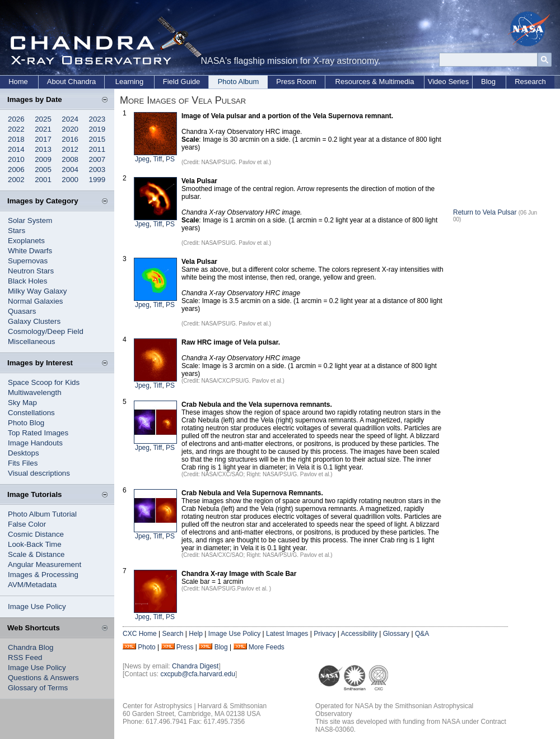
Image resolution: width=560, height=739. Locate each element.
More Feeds (267, 647)
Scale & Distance (36, 554)
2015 (97, 139)
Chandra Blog (31, 647)
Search (172, 634)
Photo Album (239, 82)
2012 (70, 149)
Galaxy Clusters (34, 321)
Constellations (31, 413)
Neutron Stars (31, 271)
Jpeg (142, 159)
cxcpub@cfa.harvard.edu (198, 674)
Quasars (22, 311)
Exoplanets (26, 241)
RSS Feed (25, 657)
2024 (70, 119)
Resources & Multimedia (375, 82)
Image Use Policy (37, 606)
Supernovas (28, 261)
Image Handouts (35, 443)
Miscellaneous (31, 341)
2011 (97, 149)
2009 (43, 159)
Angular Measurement (45, 564)
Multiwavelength (35, 392)
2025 (43, 119)
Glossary (396, 634)
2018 (16, 139)
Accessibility (359, 634)
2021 (43, 129)
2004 (70, 169)
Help (196, 634)
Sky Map (22, 403)
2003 (97, 169)
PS (170, 159)
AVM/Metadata (32, 585)
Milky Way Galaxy (37, 291)
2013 (43, 149)
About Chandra (71, 82)
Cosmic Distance (36, 534)
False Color (27, 524)
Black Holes (27, 281)
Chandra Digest (195, 666)
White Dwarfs (30, 251)
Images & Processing (43, 575)
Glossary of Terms (38, 688)
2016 (70, 139)
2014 (16, 149)
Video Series (448, 82)
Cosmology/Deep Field (46, 331)
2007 (97, 159)
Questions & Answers (43, 678)
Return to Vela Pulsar (485, 212)
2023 (97, 119)
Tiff (157, 159)
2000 (70, 180)
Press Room (296, 82)
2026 (16, 119)
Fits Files (23, 463)
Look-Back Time (35, 544)
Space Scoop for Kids (44, 382)
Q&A (422, 634)
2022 (16, 129)
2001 (43, 180)
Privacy (325, 634)
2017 (43, 139)
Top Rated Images (38, 433)
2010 (16, 159)
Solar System (30, 220)
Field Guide (181, 82)
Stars (17, 231)
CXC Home (140, 634)
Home (18, 82)
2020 (70, 129)
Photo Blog (26, 423)
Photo (146, 647)
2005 (43, 169)
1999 (97, 180)
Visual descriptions (39, 473)
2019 (97, 129)
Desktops (24, 453)
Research (530, 82)
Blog (488, 82)
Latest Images (287, 634)
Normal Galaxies (36, 301)
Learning (130, 82)
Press (185, 647)
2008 (70, 159)
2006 (16, 169)
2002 (16, 180)
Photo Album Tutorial (42, 514)
